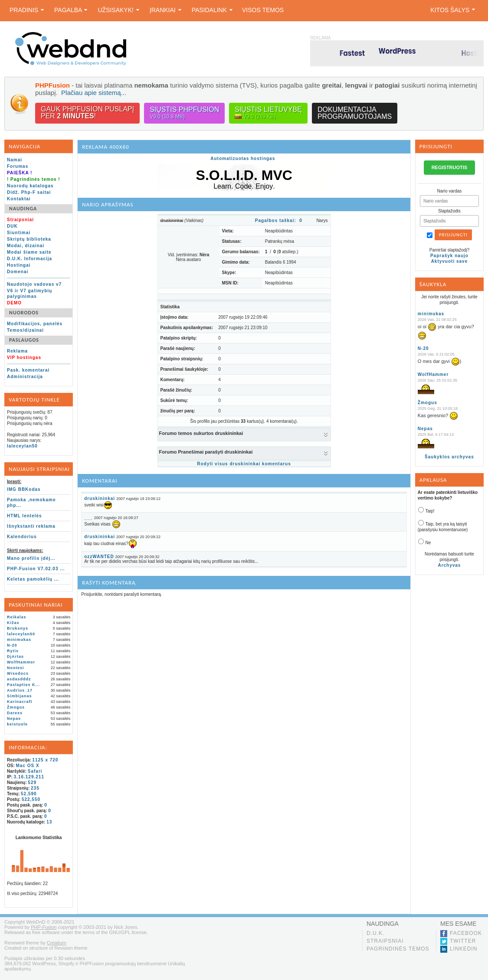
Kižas (13, 623)
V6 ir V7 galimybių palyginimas (29, 294)
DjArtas (15, 657)
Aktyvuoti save (450, 261)
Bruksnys (18, 628)
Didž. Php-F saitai (29, 192)
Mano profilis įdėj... (31, 558)
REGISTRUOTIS (450, 167)
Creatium (57, 943)
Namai (15, 160)
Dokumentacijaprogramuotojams (355, 113)
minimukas (19, 640)
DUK (12, 226)
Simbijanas (20, 696)
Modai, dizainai (26, 246)
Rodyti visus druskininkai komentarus (244, 464)
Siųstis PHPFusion (184, 113)
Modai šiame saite (29, 252)
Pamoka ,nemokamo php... (31, 503)
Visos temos (263, 10)
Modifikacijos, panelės (35, 324)
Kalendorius (22, 537)
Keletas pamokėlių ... (33, 579)
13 (49, 822)
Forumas (18, 166)
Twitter (463, 941)
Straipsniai (385, 941)
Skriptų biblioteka (29, 239)
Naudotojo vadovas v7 (34, 284)
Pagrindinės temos (398, 949)
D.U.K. (375, 933)
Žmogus (16, 707)
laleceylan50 (22, 446)
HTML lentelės (25, 516)
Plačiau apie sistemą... (94, 93)
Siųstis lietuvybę (268, 113)
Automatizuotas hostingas (243, 158)
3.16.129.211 (29, 777)
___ (88, 518)
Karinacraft (20, 702)
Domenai (18, 272)
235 (35, 788)
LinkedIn (463, 949)
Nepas (14, 719)
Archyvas (449, 565)
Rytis (13, 651)
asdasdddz (19, 679)
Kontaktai (19, 199)
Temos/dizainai (25, 330)
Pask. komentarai (28, 370)
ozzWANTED (99, 557)
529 (32, 782)
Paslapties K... (23, 685)
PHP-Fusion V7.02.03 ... (36, 569)
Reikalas (17, 617)
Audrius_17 (20, 690)
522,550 (31, 799)
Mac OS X (28, 766)
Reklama (17, 351)
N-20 (12, 645)
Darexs (15, 713)
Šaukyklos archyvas (449, 457)
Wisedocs (18, 673)
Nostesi (16, 668)
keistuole (17, 724)
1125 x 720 (45, 760)
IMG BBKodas (24, 489)
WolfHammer (21, 662)
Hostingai (19, 265)
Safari (35, 771)
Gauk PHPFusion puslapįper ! (87, 113)
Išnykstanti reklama (31, 526)
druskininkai (100, 498)
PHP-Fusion (44, 927)
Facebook (466, 933)
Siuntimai (19, 233)
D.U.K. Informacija (29, 259)
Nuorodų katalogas (30, 186)
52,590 (29, 794)
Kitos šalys (453, 10)
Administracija (25, 377)
